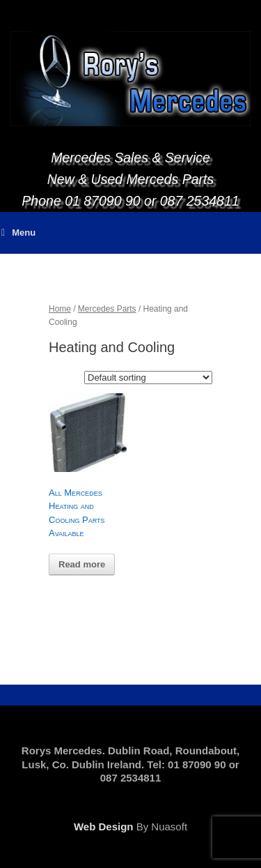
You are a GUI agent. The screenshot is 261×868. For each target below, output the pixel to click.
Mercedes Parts (107, 309)
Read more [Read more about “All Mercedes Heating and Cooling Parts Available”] (82, 564)
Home (60, 309)
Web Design (104, 827)
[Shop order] (148, 378)
